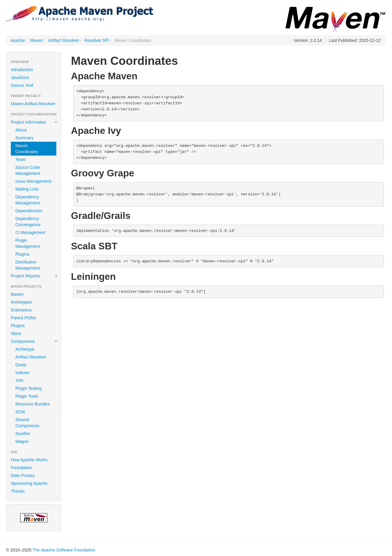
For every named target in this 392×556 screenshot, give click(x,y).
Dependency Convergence (28, 222)
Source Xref (22, 85)
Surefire (23, 434)
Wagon (22, 441)
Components (34, 341)
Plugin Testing (28, 388)
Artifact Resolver (64, 40)
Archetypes (21, 302)
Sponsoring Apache (29, 483)
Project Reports (34, 276)
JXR (19, 381)
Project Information (34, 122)
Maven (36, 40)
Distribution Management (28, 265)
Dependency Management (28, 200)
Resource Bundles (33, 404)
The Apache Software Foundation (64, 550)
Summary (24, 138)
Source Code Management (28, 170)
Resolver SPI (97, 40)
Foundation (21, 468)
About (21, 130)
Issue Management (33, 181)
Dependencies (29, 211)
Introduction (22, 70)
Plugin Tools (27, 396)
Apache (18, 40)
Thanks (18, 491)
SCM (20, 412)
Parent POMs (24, 318)
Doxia (21, 365)
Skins (16, 333)
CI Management (30, 232)
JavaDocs (20, 77)
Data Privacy (23, 475)
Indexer (22, 373)
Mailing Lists (27, 189)
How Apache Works (29, 460)
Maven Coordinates (27, 149)
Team (20, 160)
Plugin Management (28, 243)
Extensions (21, 310)
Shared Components (27, 423)
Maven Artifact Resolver (33, 104)
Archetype (25, 349)
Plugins (22, 254)
